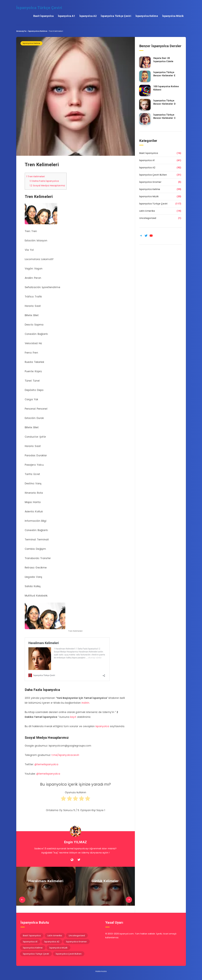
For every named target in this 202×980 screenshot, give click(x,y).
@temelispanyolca (46, 764)
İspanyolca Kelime (147, 16)
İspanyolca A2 (88, 16)
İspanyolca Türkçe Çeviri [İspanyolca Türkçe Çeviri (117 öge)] (36, 954)
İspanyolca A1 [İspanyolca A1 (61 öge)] (30, 942)
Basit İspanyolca (43, 16)
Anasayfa (21, 31)
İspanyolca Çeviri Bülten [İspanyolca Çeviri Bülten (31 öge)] (69, 954)
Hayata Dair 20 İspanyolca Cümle (163, 60)
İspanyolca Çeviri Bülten (153, 175)
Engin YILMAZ (75, 842)
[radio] (63, 800)
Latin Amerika (147, 211)
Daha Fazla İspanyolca (44, 181)
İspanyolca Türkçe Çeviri (39, 8)
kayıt (73, 717)
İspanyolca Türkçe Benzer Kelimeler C (165, 116)
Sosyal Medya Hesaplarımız (47, 186)
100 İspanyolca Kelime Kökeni (166, 88)
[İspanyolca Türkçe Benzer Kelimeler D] (145, 105)
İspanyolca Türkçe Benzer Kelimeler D (165, 102)
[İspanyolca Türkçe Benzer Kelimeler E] (145, 76)
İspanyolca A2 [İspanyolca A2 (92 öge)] (52, 942)
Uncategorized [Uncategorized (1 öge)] (77, 935)
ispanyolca (102, 726)
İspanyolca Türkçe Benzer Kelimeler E (164, 74)
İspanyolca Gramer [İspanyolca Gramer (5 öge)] (76, 942)
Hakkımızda (101, 971)
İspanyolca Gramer (150, 182)
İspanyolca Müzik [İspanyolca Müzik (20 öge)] (58, 948)
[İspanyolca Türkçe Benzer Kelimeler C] (145, 119)
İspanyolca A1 (67, 16)
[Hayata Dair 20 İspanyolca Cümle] (145, 62)
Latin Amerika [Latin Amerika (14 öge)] (55, 935)
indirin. (86, 703)
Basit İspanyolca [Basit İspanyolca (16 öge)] (32, 935)
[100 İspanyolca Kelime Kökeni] (145, 90)
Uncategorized (148, 218)
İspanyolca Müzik (173, 16)
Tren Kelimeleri (36, 176)
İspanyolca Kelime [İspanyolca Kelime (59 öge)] (33, 948)
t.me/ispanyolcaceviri (65, 755)
